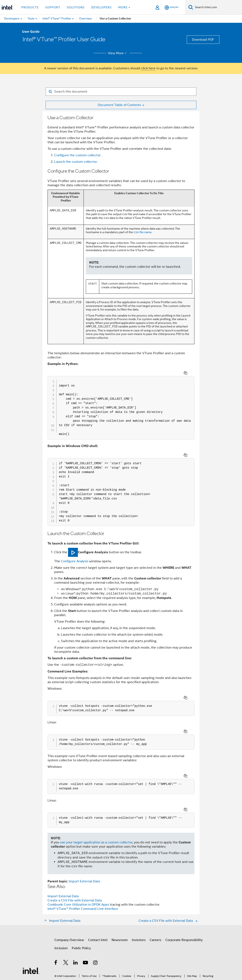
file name (143, 232)
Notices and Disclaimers (85, 961)
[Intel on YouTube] (86, 929)
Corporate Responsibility (184, 906)
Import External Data (84, 847)
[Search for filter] (121, 92)
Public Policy (81, 914)
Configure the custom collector (78, 155)
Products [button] (30, 7)
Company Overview (69, 906)
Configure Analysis (75, 550)
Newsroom (120, 906)
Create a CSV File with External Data (75, 866)
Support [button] (53, 7)
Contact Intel (98, 906)
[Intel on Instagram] (96, 929)
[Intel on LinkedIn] (76, 929)
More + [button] (124, 7)
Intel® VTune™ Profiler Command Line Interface (83, 875)
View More (118, 53)
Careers (155, 906)
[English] (171, 7)
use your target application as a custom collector (96, 808)
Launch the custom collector (75, 162)
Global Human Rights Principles (104, 965)
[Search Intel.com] (218, 7)
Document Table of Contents (119, 105)
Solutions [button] (76, 7)
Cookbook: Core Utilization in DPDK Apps (79, 871)
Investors (139, 906)
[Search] (191, 7)
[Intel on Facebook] (56, 929)
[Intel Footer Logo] (31, 937)
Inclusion (61, 914)
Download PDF (203, 40)
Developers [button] (101, 7)
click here (148, 68)
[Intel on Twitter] (66, 929)
